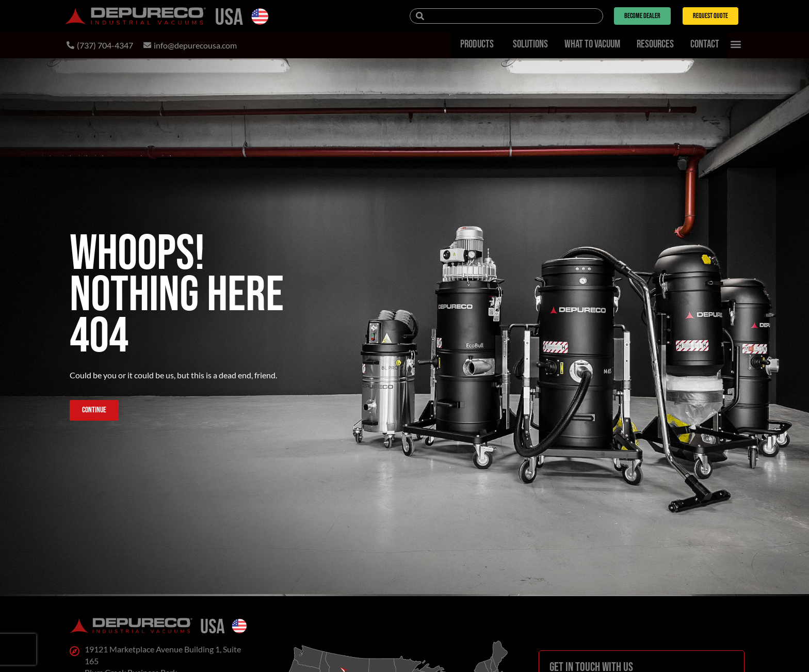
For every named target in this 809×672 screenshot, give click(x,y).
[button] (736, 44)
